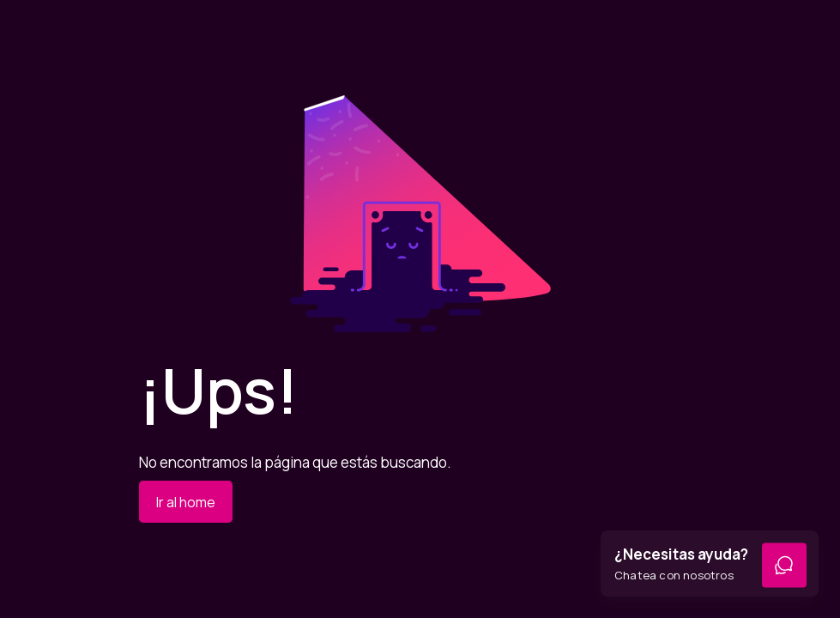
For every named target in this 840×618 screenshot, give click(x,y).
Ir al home (186, 502)
